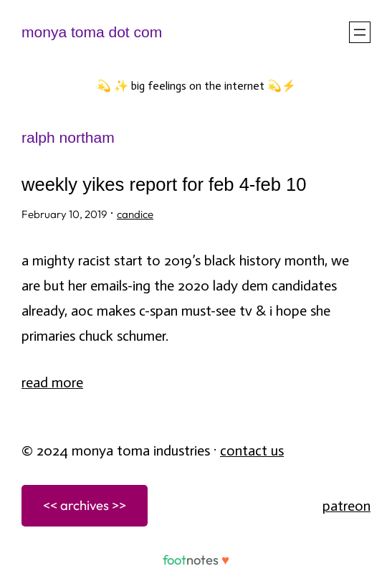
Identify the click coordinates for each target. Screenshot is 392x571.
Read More (52, 382)
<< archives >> (85, 505)
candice (135, 214)
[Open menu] (360, 32)
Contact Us (252, 450)
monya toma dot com (92, 32)
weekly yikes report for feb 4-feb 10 (164, 184)
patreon (346, 506)
